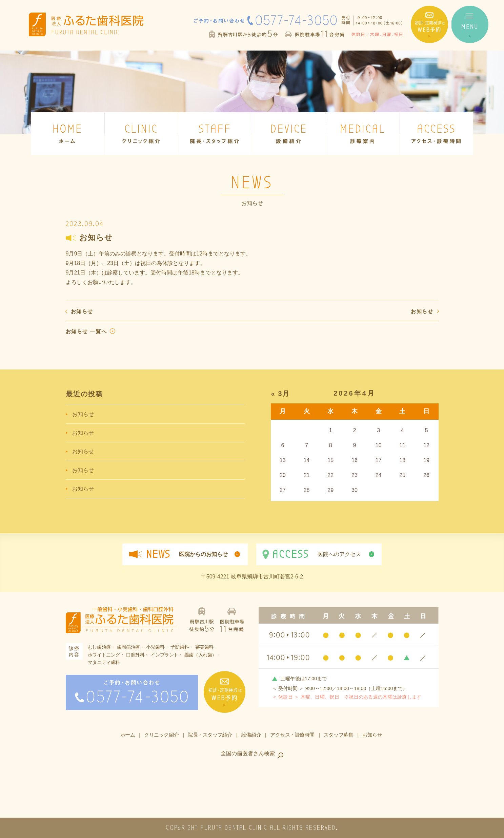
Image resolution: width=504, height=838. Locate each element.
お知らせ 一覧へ (86, 331)
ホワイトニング (104, 655)
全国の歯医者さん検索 (248, 753)
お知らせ (82, 311)
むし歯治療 (99, 647)
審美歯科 (204, 647)
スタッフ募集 (338, 735)
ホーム (128, 735)
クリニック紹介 (161, 735)
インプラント (164, 655)
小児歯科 (155, 647)
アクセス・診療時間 (292, 735)
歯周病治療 (128, 647)
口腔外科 (135, 655)
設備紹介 (251, 735)
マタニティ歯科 (104, 662)
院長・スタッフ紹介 (210, 735)
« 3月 (281, 394)
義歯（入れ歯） (200, 655)
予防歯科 (180, 647)
